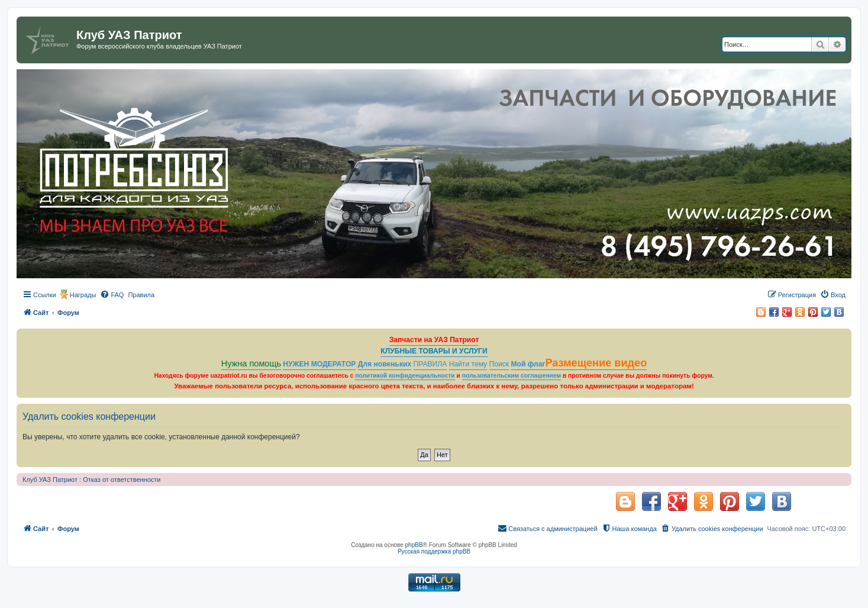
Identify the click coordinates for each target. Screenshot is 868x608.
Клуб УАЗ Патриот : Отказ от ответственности (91, 480)
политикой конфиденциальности (405, 376)
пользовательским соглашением (512, 376)
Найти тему (468, 364)
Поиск (499, 364)
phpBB (414, 545)
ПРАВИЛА (430, 364)
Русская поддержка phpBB (434, 551)
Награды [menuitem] (83, 295)
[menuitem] (112, 295)
